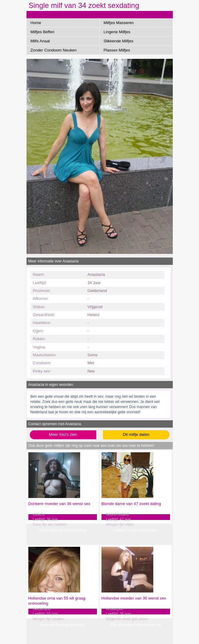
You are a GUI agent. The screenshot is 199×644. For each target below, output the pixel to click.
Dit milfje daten (136, 434)
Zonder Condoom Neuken (54, 50)
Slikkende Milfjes (119, 41)
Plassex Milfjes (117, 50)
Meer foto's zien (63, 434)
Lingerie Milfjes (117, 32)
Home (36, 23)
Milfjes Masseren (119, 23)
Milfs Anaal (40, 41)
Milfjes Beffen (43, 32)
